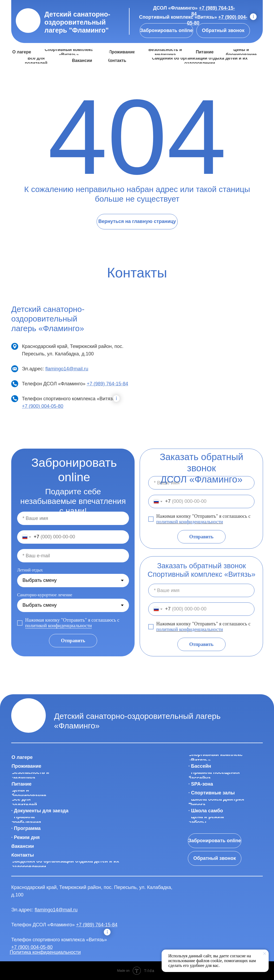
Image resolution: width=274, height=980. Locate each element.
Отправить (201, 537)
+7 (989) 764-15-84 (107, 384)
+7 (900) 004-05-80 (43, 406)
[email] (73, 556)
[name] (201, 483)
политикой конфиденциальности (190, 522)
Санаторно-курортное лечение (45, 595)
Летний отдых (30, 570)
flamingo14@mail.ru (67, 369)
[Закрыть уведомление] (265, 954)
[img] (28, 21)
